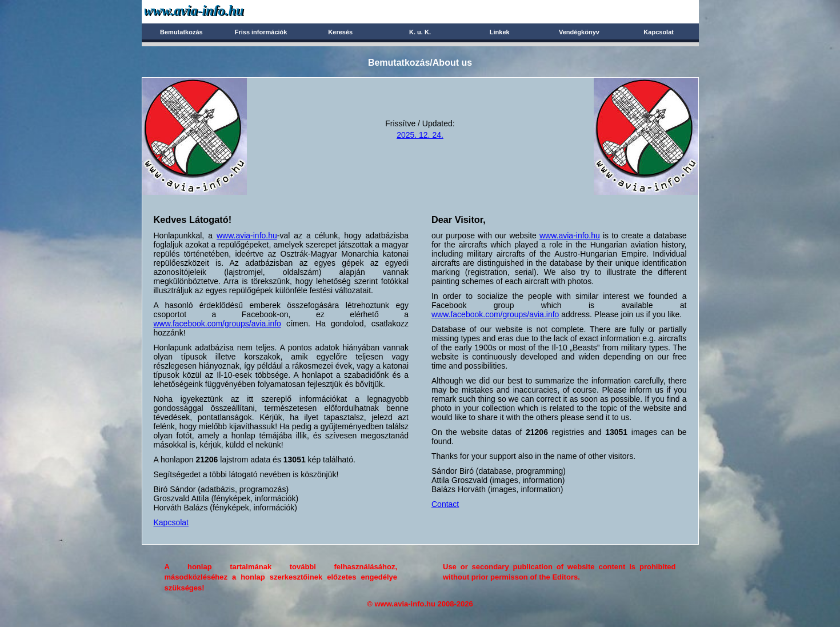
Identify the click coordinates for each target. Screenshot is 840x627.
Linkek (500, 32)
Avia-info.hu (214, 11)
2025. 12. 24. (420, 135)
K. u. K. (420, 32)
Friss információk (261, 32)
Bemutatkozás (181, 32)
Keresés (340, 32)
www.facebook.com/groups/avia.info (217, 324)
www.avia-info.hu (247, 235)
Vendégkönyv (579, 32)
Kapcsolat (659, 32)
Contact (445, 504)
